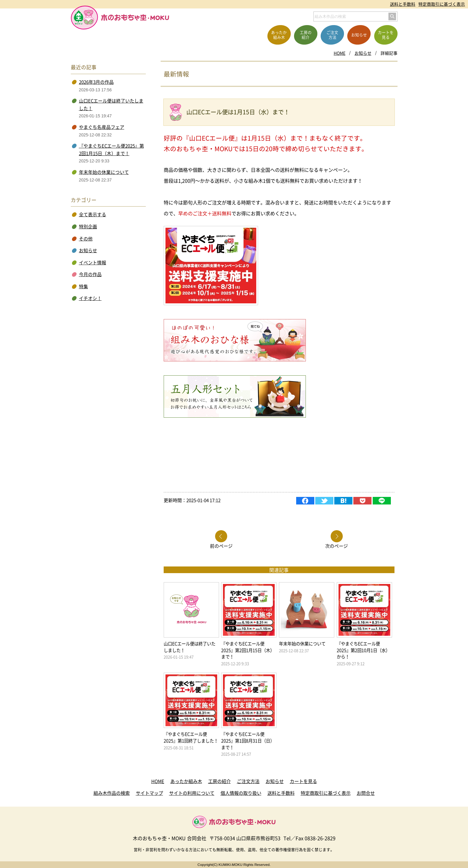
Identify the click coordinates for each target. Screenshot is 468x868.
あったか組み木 (186, 781)
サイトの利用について (192, 793)
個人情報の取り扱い (241, 793)
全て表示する (93, 214)
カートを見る (303, 781)
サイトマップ (149, 793)
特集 (83, 286)
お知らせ (363, 53)
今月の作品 (90, 274)
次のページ (337, 545)
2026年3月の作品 (96, 82)
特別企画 (88, 227)
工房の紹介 (219, 781)
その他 (86, 239)
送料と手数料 (403, 4)
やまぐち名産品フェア (102, 127)
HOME (340, 53)
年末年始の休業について (104, 172)
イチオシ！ (90, 298)
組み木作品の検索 (112, 793)
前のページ (221, 545)
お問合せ (366, 793)
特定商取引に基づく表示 (442, 4)
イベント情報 (93, 263)
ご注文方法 (248, 781)
